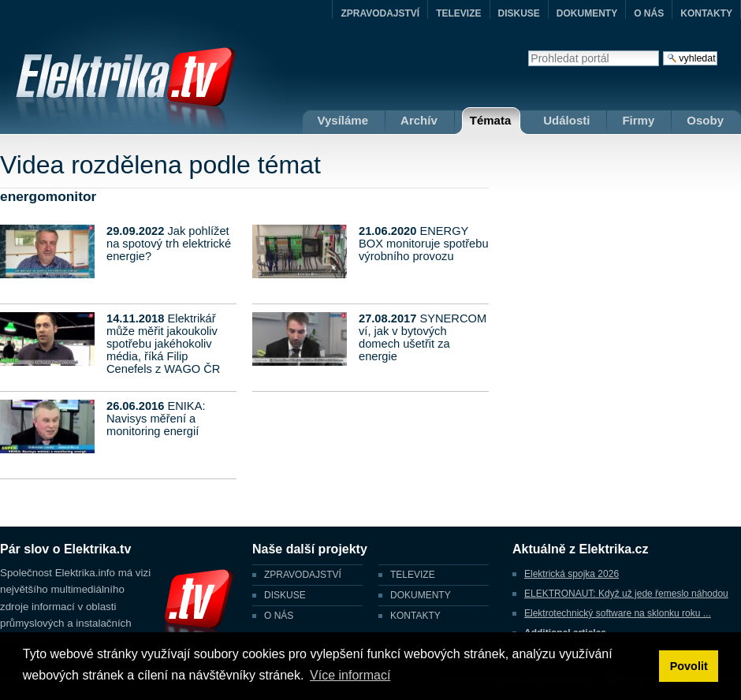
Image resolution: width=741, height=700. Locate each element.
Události (566, 120)
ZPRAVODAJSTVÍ (380, 13)
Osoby (705, 120)
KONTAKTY (706, 13)
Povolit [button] (689, 666)
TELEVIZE (458, 13)
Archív (419, 120)
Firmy (638, 120)
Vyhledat (528, 50)
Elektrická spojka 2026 (572, 574)
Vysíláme (343, 120)
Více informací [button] (350, 675)
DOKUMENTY (587, 13)
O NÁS (649, 13)
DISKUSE (519, 13)
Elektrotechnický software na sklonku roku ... (618, 613)
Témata (491, 120)
